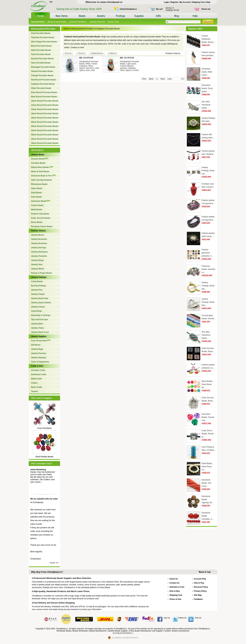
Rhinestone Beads (39, 184)
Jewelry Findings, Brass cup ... (208, 171)
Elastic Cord (113, 22)
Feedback (198, 599)
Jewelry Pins (37, 290)
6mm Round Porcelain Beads (44, 92)
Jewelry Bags (37, 349)
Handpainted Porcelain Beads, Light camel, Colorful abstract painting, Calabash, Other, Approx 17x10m (130, 66)
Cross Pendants (44, 428)
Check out (206, 9)
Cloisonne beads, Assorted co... (208, 269)
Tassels (34, 391)
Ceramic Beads (40, 159)
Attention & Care (177, 587)
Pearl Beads (36, 197)
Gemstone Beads (41, 201)
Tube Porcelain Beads (41, 54)
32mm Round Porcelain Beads (45, 139)
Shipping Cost (198, 2)
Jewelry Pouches (97, 22)
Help (208, 2)
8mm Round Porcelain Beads (44, 97)
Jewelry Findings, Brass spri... (208, 286)
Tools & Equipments (40, 362)
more (52, 563)
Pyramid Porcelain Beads (42, 59)
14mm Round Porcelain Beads (45, 109)
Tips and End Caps (40, 319)
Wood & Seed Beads (57, 22)
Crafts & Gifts (37, 366)
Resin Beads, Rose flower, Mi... (207, 384)
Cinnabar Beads (38, 163)
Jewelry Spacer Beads (41, 303)
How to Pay (199, 583)
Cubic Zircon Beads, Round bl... (208, 434)
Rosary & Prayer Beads (41, 273)
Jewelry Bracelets (39, 239)
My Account (185, 2)
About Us (174, 579)
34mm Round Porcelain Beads (45, 143)
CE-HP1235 (129, 58)
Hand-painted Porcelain (83, 29)
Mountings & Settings (41, 315)
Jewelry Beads (38, 155)
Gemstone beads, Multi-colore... (207, 72)
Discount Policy (201, 587)
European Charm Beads (42, 226)
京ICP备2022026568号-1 (123, 633)
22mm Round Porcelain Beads (45, 126)
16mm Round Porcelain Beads (45, 114)
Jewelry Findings (39, 277)
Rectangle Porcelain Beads (43, 67)
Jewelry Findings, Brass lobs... (208, 302)
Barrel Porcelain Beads (41, 46)
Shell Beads (36, 193)
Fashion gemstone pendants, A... (207, 253)
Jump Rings (36, 311)
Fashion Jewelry (38, 231)
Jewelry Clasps (38, 294)
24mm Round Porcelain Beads (45, 130)
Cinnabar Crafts (38, 370)
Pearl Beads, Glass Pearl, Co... (207, 467)
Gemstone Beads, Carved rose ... (208, 417)
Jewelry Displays (39, 358)
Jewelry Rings (37, 260)
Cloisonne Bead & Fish (43, 176)
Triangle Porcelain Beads (42, 75)
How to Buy (175, 591)
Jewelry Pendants (39, 256)
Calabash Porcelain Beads (43, 84)
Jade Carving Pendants (41, 180)
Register (174, 2)
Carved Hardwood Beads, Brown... (208, 39)
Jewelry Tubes (37, 328)
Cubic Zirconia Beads (41, 218)
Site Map (198, 595)
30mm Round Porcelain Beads (45, 135)
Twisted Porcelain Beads (42, 71)
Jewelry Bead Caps (40, 298)
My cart (159, 9)
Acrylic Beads (37, 205)
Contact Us (174, 583)
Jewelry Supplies (39, 336)
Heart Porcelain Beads (41, 50)
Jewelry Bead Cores (40, 332)
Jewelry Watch (38, 269)
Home (66, 29)
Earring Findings (39, 286)
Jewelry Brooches (39, 243)
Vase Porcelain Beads (41, 63)
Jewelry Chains (38, 307)
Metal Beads (37, 210)
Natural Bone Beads (42, 167)
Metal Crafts (36, 379)
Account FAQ (200, 579)
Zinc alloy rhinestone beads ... (206, 105)
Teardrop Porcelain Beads (43, 37)
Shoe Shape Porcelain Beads (44, 42)
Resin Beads (37, 222)
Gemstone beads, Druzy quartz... (207, 88)
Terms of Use (175, 599)
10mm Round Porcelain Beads (45, 101)
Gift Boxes (36, 345)
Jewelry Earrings (39, 248)
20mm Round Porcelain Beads (45, 122)
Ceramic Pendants (78, 22)
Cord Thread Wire (41, 341)
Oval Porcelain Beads (41, 33)
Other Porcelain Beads (41, 88)
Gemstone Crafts (39, 374)
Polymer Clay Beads (40, 214)
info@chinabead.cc (128, 9)
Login (166, 2)
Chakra (34, 383)
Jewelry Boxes (38, 235)
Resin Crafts (37, 387)
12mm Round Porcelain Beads (45, 105)
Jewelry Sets (37, 265)
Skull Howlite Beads (44, 457)
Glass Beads (37, 188)
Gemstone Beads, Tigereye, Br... (207, 499)
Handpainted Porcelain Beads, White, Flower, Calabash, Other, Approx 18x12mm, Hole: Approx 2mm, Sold (89, 66)
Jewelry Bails (37, 324)
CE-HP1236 (88, 58)
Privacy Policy (200, 591)
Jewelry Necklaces (39, 252)
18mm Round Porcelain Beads (45, 118)
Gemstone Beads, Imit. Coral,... (207, 483)
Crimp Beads (37, 281)
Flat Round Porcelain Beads (44, 80)
